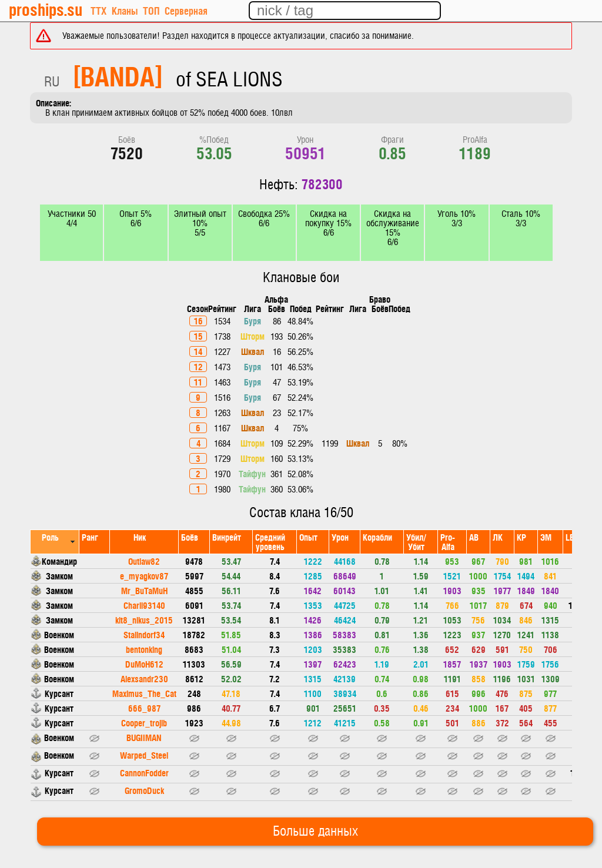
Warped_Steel (144, 755)
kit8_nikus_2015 (144, 620)
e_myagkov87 (144, 576)
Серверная (186, 10)
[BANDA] (118, 75)
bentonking (144, 649)
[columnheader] (55, 542)
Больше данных (315, 832)
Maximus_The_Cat (144, 693)
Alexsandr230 (144, 678)
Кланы (125, 10)
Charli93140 (144, 605)
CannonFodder (144, 773)
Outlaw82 (144, 561)
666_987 (144, 708)
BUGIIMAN (144, 737)
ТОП (151, 10)
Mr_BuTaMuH (144, 590)
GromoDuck (144, 790)
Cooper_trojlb (144, 723)
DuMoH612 (144, 664)
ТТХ (98, 10)
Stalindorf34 (144, 634)
